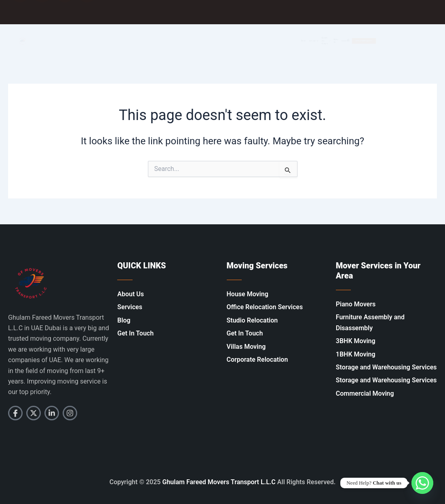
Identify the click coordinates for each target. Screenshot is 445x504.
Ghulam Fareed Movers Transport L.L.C (219, 482)
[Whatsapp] (422, 483)
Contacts (367, 41)
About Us (339, 41)
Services (273, 41)
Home (242, 41)
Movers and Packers (309, 41)
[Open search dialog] (377, 41)
